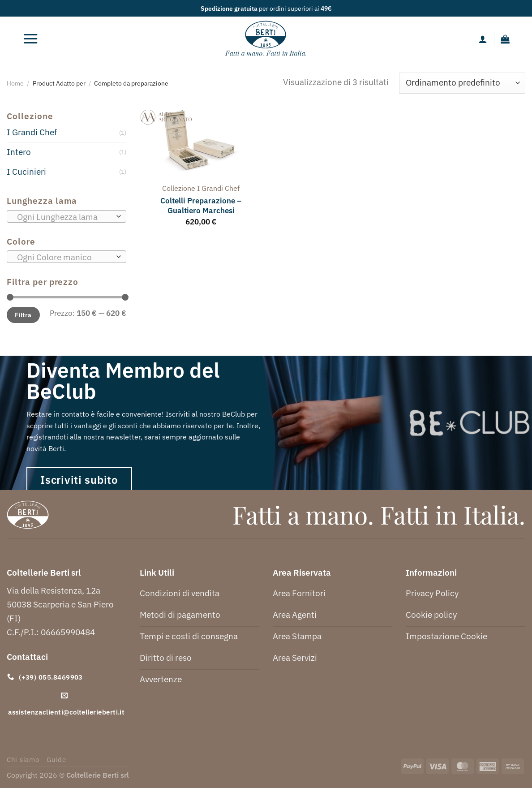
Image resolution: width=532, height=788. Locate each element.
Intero (19, 152)
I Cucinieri (26, 171)
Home (15, 83)
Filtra (23, 315)
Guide (56, 760)
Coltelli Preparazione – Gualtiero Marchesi (201, 206)
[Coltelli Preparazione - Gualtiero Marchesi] (201, 143)
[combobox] (66, 216)
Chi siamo (23, 760)
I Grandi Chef (32, 132)
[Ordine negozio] (462, 83)
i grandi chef (218, 188)
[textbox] (64, 217)
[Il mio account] (483, 39)
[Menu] (30, 39)
